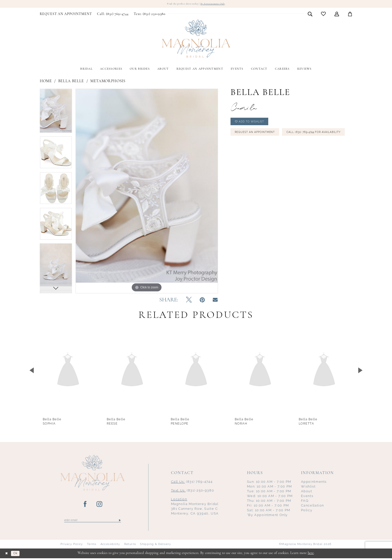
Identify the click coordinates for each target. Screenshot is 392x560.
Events (307, 497)
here (311, 555)
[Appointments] (66, 15)
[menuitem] (66, 15)
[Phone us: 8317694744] (113, 15)
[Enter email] (93, 522)
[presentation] (68, 371)
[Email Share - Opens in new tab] (215, 301)
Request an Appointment (259, 137)
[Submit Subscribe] (119, 522)
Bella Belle (71, 82)
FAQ (305, 501)
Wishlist (308, 487)
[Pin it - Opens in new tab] (202, 301)
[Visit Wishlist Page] (323, 15)
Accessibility (110, 546)
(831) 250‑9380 (193, 491)
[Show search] (310, 14)
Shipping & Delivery (155, 546)
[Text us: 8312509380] (149, 15)
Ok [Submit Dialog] (18, 555)
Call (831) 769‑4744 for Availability (268, 150)
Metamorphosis (108, 82)
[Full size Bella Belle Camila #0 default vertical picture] (147, 192)
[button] (337, 14)
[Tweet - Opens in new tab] (189, 301)
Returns (130, 546)
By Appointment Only (217, 4)
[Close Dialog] (7, 555)
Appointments (314, 482)
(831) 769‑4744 (192, 482)
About (307, 492)
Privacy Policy (72, 546)
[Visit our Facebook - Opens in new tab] (85, 505)
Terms (92, 546)
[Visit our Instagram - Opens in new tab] (100, 505)
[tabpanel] (56, 113)
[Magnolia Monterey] (196, 39)
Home (46, 82)
